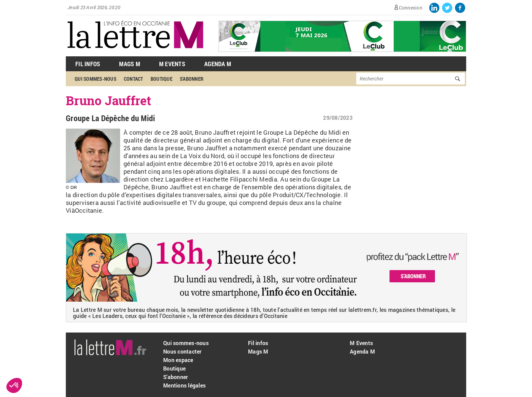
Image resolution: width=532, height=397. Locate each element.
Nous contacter (183, 351)
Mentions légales (184, 385)
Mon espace (178, 360)
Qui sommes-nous (96, 79)
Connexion (411, 8)
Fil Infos (88, 64)
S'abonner (192, 79)
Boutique (161, 79)
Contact (134, 79)
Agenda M (218, 64)
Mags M (130, 64)
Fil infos (258, 343)
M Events (172, 64)
